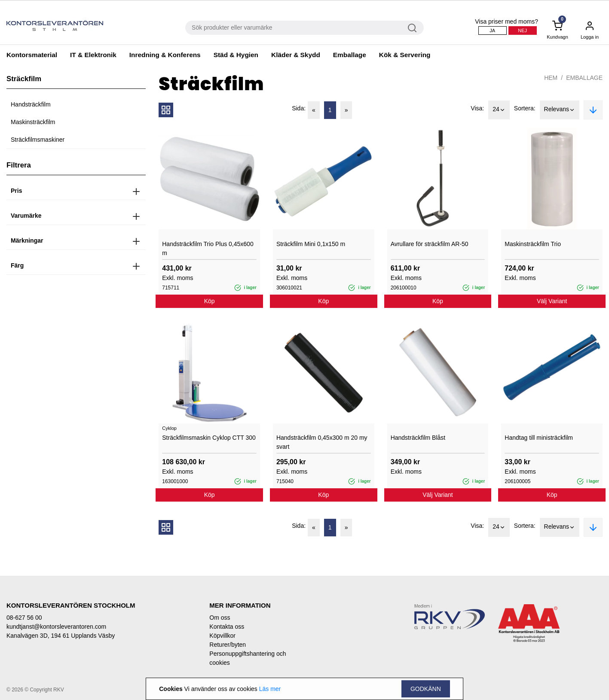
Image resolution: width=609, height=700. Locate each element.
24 (499, 110)
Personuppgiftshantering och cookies (248, 658)
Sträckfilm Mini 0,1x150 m (311, 244)
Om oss (220, 618)
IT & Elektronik (93, 55)
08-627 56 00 (24, 618)
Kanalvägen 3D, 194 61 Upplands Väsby (61, 636)
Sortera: (525, 108)
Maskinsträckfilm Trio (533, 244)
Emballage (350, 55)
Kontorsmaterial (32, 55)
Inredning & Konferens (165, 55)
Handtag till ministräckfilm (539, 438)
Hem (551, 78)
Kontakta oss (227, 627)
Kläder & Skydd (296, 55)
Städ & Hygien (236, 55)
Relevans (560, 110)
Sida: (299, 108)
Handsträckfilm (31, 104)
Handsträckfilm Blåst (418, 438)
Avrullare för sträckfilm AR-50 (430, 244)
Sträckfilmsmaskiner (38, 140)
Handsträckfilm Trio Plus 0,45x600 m (208, 248)
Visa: (477, 108)
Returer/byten (228, 645)
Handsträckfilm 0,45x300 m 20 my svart (322, 442)
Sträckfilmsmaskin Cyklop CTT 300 (209, 438)
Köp (210, 301)
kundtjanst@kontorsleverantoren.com (56, 627)
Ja (492, 30)
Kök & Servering (405, 55)
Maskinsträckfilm (33, 122)
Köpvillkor (222, 636)
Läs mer (270, 689)
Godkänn (426, 689)
